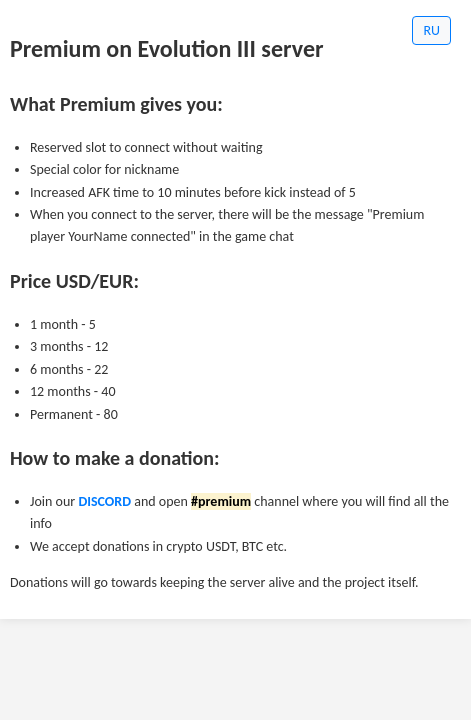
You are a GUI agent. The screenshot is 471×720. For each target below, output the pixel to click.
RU (431, 30)
